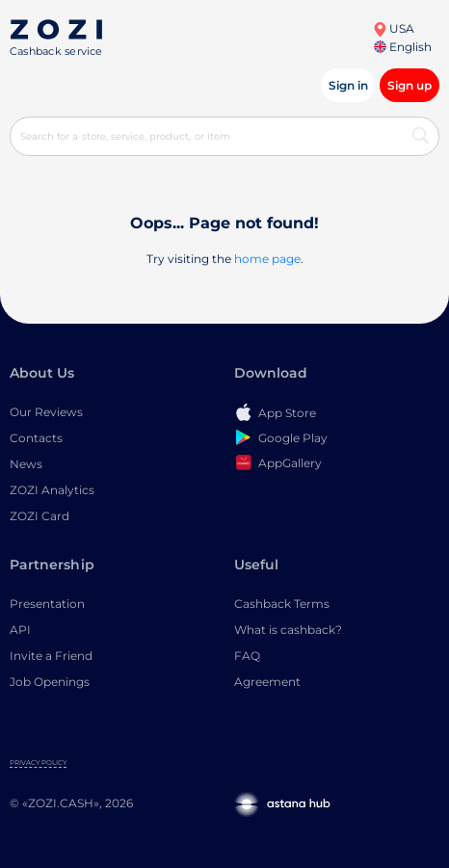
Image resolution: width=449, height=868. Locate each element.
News (26, 464)
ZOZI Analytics (52, 490)
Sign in (348, 85)
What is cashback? (288, 630)
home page (267, 259)
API (20, 630)
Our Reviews (46, 412)
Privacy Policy (38, 763)
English (403, 47)
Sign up (409, 85)
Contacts (36, 438)
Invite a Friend (51, 656)
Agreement (267, 682)
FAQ (247, 656)
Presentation (47, 604)
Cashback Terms (282, 604)
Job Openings (50, 682)
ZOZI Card (40, 516)
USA (394, 28)
